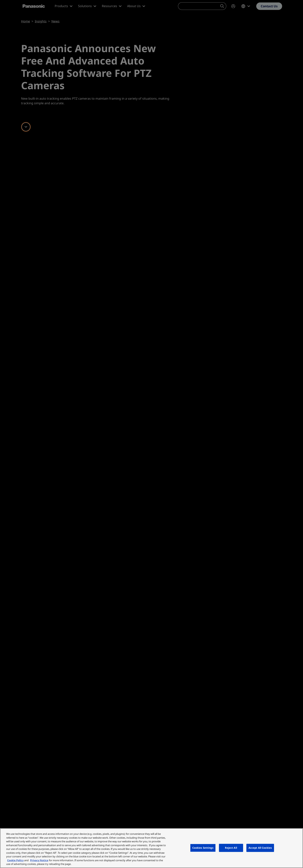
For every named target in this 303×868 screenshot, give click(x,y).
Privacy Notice (39, 860)
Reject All (231, 848)
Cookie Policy (15, 860)
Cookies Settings (203, 848)
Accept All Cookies (260, 848)
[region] (151, 848)
